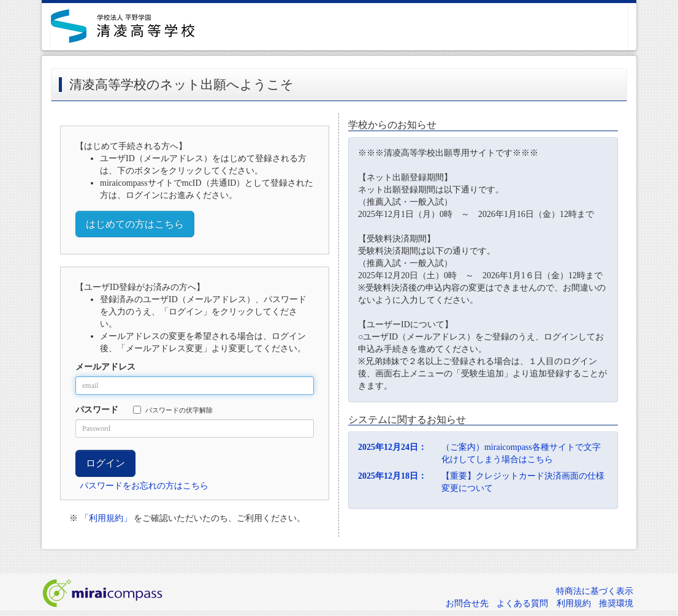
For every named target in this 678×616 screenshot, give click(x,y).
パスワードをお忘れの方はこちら (144, 486)
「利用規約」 (106, 518)
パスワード (97, 410)
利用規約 (574, 603)
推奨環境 (616, 603)
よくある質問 (522, 603)
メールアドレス (105, 367)
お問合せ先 (467, 603)
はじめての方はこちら (135, 224)
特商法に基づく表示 (595, 591)
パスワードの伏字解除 (173, 410)
